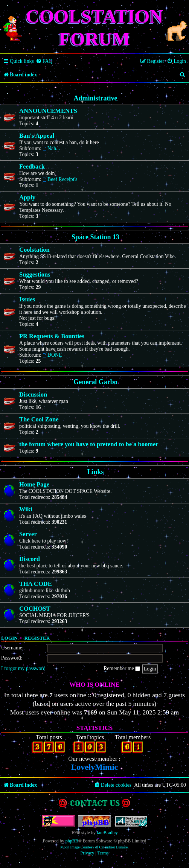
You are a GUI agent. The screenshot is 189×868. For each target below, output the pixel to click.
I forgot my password (23, 668)
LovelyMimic (95, 767)
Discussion (33, 394)
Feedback (32, 166)
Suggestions (35, 274)
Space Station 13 (95, 237)
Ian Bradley (107, 833)
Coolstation (34, 250)
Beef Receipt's (60, 179)
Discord (30, 559)
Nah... (51, 148)
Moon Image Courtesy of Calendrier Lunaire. (94, 847)
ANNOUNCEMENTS (48, 111)
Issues (27, 299)
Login (9, 638)
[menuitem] (44, 61)
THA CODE (36, 584)
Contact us (95, 803)
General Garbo (95, 382)
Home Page (34, 484)
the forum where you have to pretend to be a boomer (89, 444)
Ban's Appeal (37, 136)
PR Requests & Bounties (52, 336)
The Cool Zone (39, 419)
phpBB (72, 841)
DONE (52, 355)
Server (28, 534)
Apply (27, 197)
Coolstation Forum (95, 27)
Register (37, 638)
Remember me (122, 668)
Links (95, 472)
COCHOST (35, 609)
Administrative (96, 98)
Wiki (26, 509)
